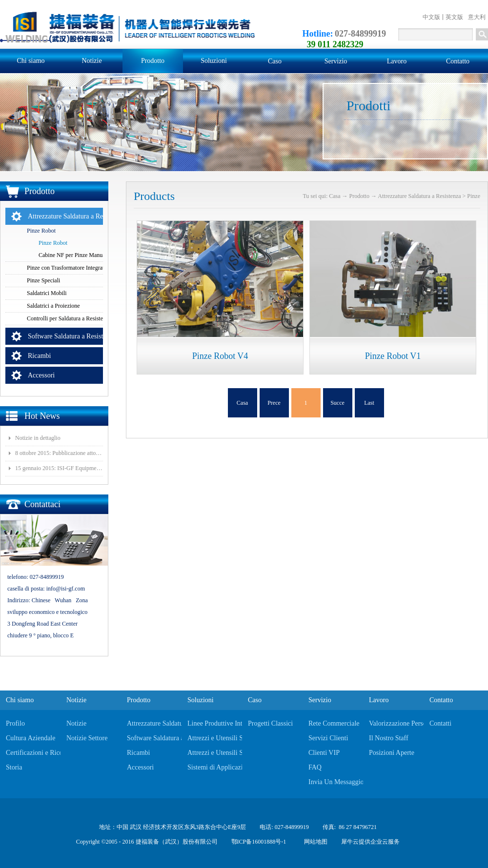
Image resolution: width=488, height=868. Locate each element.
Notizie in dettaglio (38, 438)
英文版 (454, 17)
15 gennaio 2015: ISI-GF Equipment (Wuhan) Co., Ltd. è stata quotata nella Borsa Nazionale (59, 468)
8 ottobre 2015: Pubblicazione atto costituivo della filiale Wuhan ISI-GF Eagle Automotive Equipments (59, 453)
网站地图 (314, 842)
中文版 (431, 17)
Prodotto (359, 196)
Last (369, 403)
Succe (337, 403)
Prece (274, 403)
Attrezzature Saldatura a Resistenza (419, 196)
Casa (242, 403)
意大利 (477, 17)
